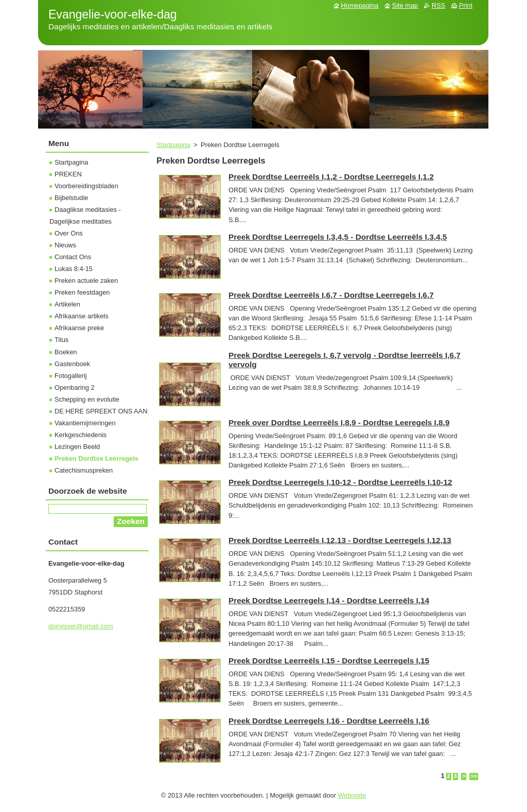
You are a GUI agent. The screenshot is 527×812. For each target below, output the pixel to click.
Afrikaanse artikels (82, 316)
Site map (405, 5)
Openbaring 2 (75, 387)
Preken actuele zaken (86, 281)
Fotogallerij (71, 376)
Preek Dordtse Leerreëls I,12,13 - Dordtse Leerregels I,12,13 (340, 540)
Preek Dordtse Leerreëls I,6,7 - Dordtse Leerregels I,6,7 (331, 295)
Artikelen (67, 304)
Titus (62, 340)
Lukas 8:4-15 (74, 269)
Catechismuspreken (84, 470)
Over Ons (69, 233)
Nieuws (65, 245)
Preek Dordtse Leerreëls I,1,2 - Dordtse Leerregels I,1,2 (331, 177)
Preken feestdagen (82, 292)
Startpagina (173, 145)
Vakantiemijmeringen (85, 423)
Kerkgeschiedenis (81, 435)
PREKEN (68, 174)
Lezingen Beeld (77, 447)
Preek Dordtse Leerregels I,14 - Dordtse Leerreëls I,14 (329, 600)
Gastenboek (72, 364)
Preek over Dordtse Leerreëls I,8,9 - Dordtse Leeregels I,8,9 (339, 422)
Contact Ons (73, 257)
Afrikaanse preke (79, 328)
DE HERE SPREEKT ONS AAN (101, 411)
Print (466, 5)
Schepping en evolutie (87, 399)
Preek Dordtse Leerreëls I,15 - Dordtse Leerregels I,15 (329, 661)
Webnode (352, 795)
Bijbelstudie (71, 198)
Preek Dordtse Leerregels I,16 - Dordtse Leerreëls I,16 (329, 721)
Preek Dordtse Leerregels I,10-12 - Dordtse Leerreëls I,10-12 (340, 482)
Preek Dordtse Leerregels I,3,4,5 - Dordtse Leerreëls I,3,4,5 (338, 237)
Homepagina (360, 5)
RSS (438, 5)
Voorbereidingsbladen (86, 186)
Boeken (66, 352)
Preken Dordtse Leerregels (96, 458)
